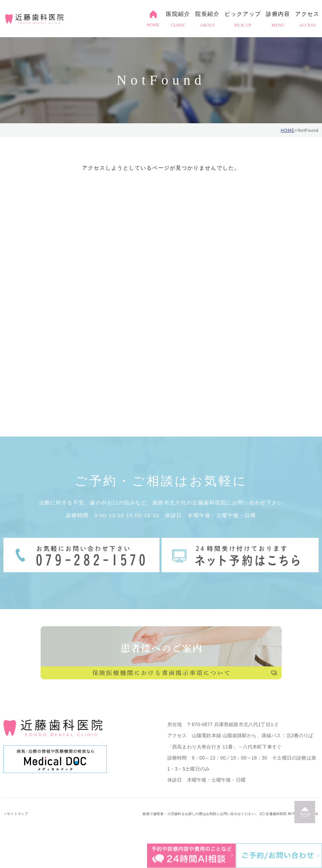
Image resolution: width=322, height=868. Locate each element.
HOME (288, 130)
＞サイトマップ (16, 814)
